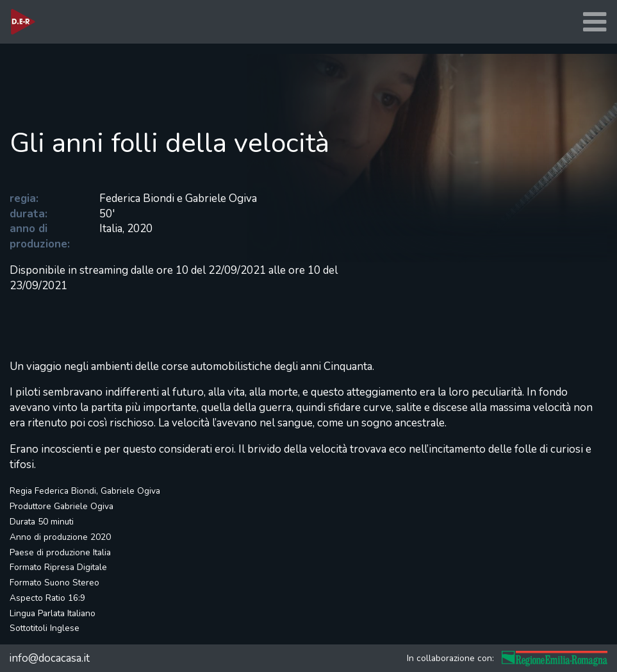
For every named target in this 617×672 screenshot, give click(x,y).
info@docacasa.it (49, 658)
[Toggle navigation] (595, 22)
